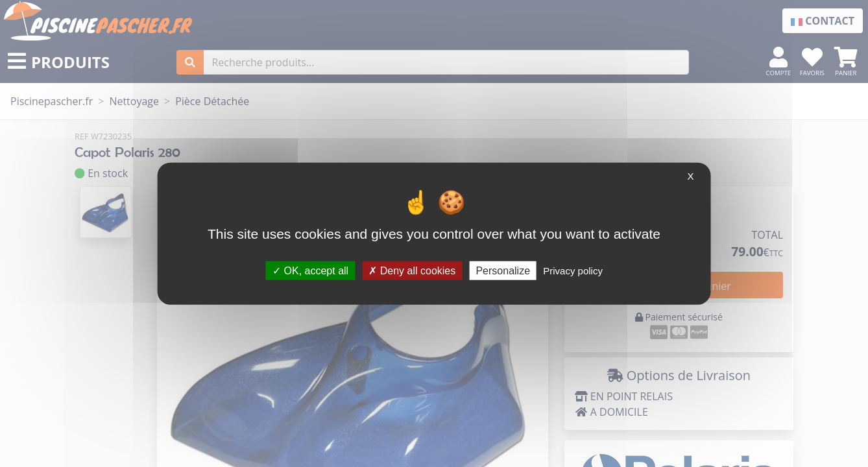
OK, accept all (310, 270)
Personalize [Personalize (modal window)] (503, 270)
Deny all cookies (412, 270)
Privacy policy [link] (573, 270)
